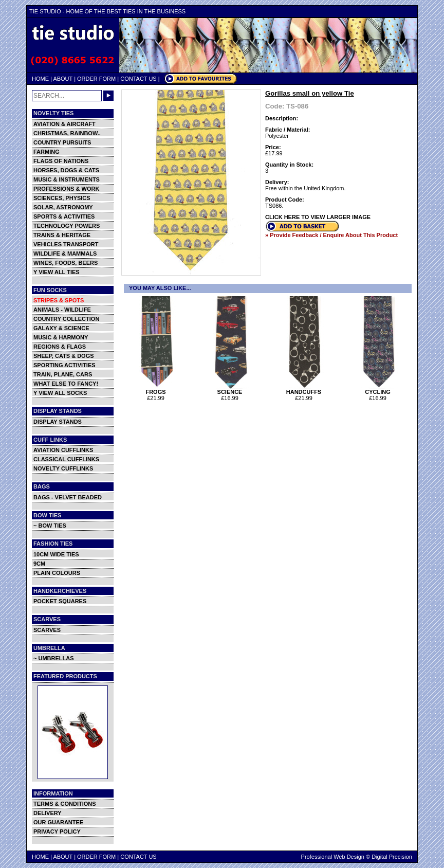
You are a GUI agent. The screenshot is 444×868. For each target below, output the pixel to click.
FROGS (157, 389)
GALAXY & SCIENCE (61, 328)
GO (108, 96)
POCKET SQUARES (60, 601)
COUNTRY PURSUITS (62, 142)
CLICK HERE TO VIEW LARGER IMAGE (318, 217)
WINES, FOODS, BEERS (66, 263)
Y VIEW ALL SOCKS (60, 393)
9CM (39, 564)
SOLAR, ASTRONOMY (63, 207)
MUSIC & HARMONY (61, 337)
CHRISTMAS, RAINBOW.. (67, 133)
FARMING (47, 152)
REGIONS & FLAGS (60, 347)
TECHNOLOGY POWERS (67, 226)
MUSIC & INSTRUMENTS (67, 179)
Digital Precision (392, 857)
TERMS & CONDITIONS (65, 804)
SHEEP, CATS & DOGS (64, 356)
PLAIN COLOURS (57, 573)
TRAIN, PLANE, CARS (63, 374)
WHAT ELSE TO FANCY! (66, 384)
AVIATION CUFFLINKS (63, 450)
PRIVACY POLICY (57, 831)
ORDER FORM (96, 79)
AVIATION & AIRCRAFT (64, 124)
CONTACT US (138, 79)
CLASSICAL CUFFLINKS (66, 459)
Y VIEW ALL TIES (57, 272)
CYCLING (379, 389)
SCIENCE (231, 389)
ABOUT (63, 79)
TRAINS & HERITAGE (62, 235)
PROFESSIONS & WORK (66, 189)
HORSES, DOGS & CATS (66, 170)
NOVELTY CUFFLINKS (63, 468)
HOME (40, 79)
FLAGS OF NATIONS (61, 161)
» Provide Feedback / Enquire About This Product (331, 235)
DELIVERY (48, 813)
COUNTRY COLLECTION (66, 319)
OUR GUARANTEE (58, 822)
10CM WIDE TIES (56, 554)
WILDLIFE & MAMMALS (65, 254)
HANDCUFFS (305, 389)
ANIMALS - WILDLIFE (62, 310)
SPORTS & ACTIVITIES (64, 216)
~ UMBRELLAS (54, 658)
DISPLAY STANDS (58, 422)
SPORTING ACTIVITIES (64, 365)
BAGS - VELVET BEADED (68, 497)
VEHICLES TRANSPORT (66, 244)
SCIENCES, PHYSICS (62, 198)
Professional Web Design (333, 857)
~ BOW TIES (50, 526)
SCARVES (47, 630)
